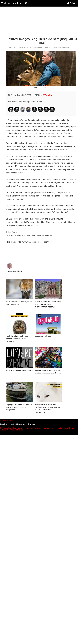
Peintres (54, 428)
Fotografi (37, 428)
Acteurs (3, 430)
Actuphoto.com (7, 420)
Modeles (19, 430)
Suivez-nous (31, 424)
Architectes (70, 428)
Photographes (6, 428)
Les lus (17, 3)
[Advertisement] (39, 22)
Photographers (18, 428)
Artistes (61, 428)
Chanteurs (11, 430)
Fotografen (46, 428)
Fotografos (29, 428)
